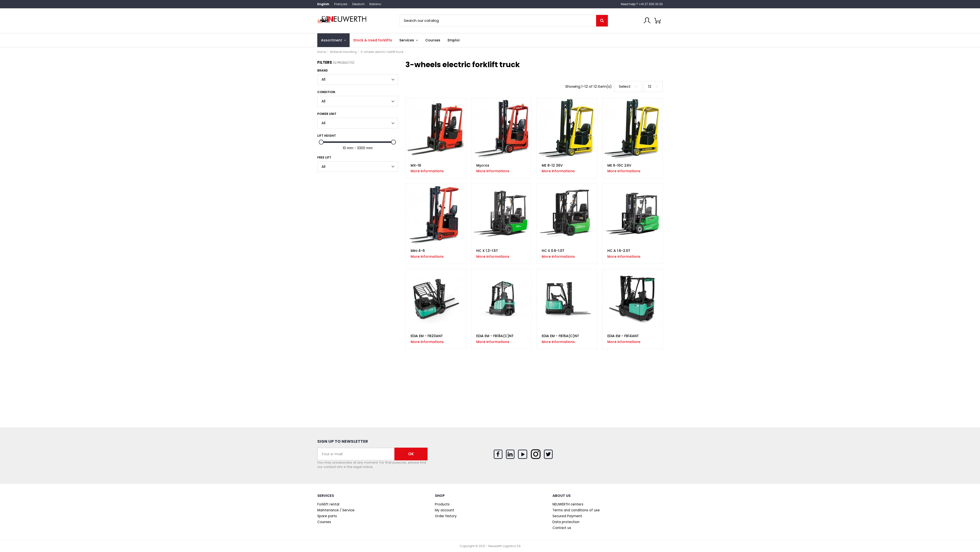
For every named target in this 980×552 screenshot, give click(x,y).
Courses (324, 522)
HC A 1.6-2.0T (619, 251)
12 (653, 86)
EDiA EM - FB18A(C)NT (495, 336)
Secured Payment (567, 516)
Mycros (483, 165)
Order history (446, 516)
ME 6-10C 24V (619, 165)
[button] (409, 40)
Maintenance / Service (336, 510)
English (323, 4)
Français (341, 4)
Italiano (375, 4)
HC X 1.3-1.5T (487, 251)
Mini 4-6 (418, 251)
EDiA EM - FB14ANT (623, 336)
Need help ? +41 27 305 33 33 (642, 4)
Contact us (562, 528)
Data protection (566, 522)
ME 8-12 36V (552, 165)
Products (442, 504)
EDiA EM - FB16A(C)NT (560, 336)
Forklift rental (328, 504)
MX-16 (416, 165)
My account (445, 510)
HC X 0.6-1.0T (553, 251)
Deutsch (358, 4)
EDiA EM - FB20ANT (427, 336)
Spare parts (327, 516)
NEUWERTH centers (568, 504)
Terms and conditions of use (576, 510)
